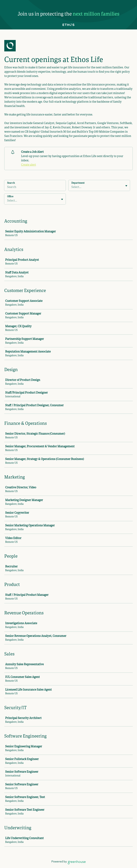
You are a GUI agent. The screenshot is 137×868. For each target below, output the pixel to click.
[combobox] (72, 187)
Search (11, 183)
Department (78, 183)
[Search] (35, 188)
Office (10, 197)
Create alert (29, 165)
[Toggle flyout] (126, 186)
